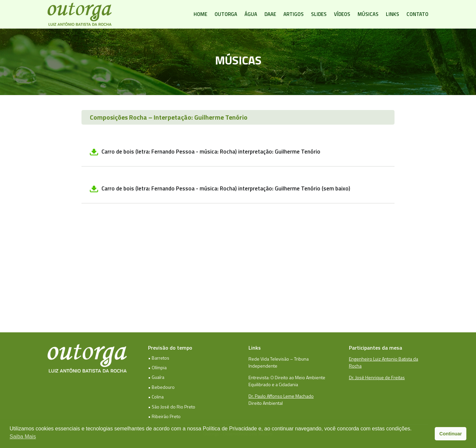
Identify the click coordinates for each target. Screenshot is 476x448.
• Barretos (159, 358)
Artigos (294, 14)
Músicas (368, 14)
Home (200, 14)
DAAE (270, 14)
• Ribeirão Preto (164, 416)
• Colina (156, 397)
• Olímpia (157, 367)
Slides (319, 14)
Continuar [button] (451, 434)
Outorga (226, 14)
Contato (417, 14)
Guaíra (158, 377)
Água (251, 14)
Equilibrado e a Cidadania (273, 384)
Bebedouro (163, 387)
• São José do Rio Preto (172, 407)
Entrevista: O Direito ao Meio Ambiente (287, 377)
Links (393, 14)
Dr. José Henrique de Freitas (377, 377)
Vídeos (342, 14)
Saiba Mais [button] (23, 437)
